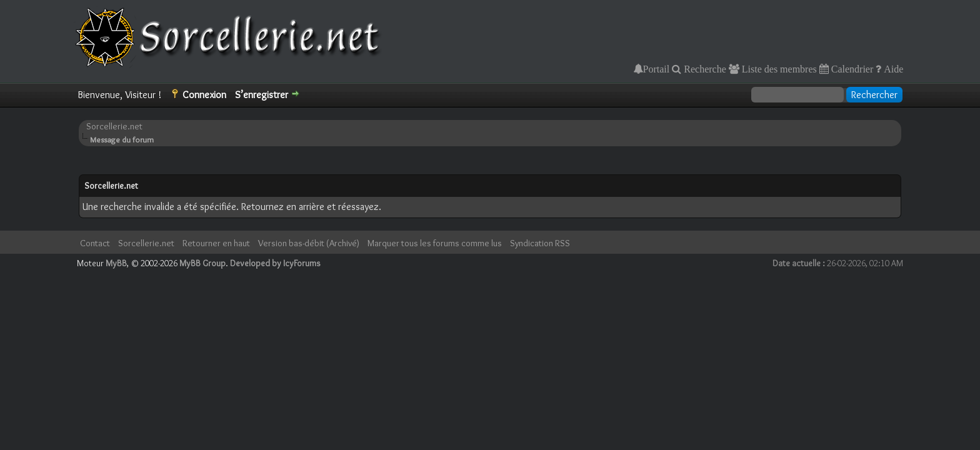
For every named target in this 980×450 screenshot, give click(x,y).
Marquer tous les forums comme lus (435, 243)
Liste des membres (778, 69)
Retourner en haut (216, 243)
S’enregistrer (262, 95)
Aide (892, 69)
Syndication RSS (540, 243)
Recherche (704, 69)
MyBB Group (202, 263)
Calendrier (851, 69)
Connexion (204, 95)
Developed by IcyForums (275, 263)
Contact (95, 243)
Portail (657, 69)
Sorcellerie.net (114, 126)
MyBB (116, 263)
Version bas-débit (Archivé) (309, 243)
